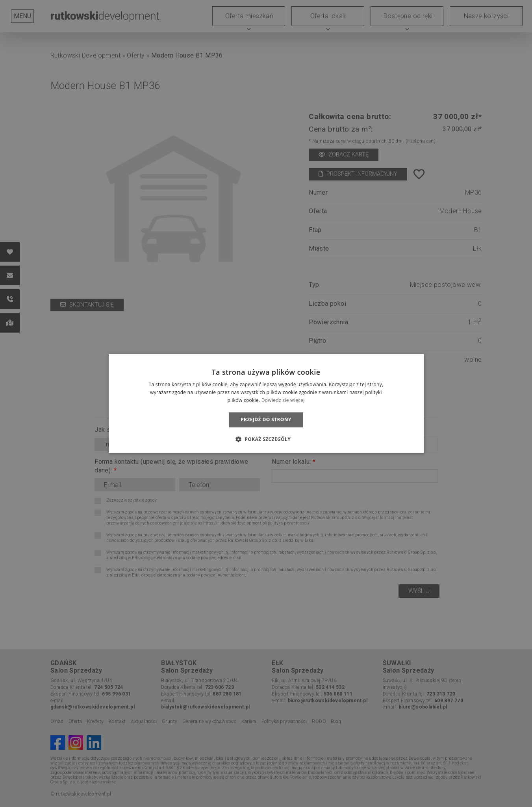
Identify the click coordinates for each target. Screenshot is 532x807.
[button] (266, 439)
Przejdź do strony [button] (266, 419)
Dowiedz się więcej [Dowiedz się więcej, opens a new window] (283, 400)
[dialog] (266, 403)
